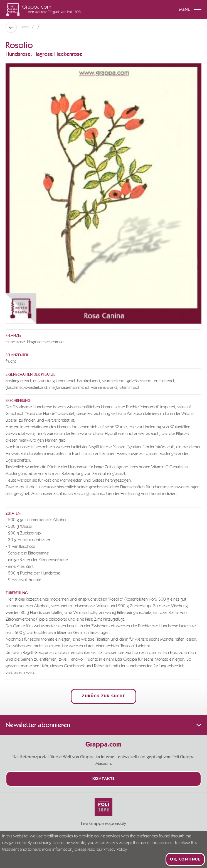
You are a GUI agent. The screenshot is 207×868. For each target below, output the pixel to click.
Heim (25, 27)
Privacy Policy (115, 850)
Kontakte (104, 779)
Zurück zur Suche (103, 696)
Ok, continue (185, 859)
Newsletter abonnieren (103, 725)
